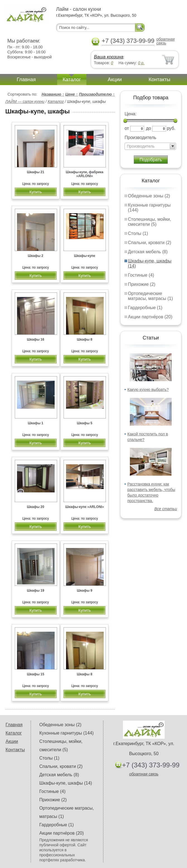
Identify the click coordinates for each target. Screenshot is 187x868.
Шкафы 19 (35, 591)
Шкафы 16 (35, 339)
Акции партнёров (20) (150, 317)
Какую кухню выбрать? (148, 390)
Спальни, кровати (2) (150, 243)
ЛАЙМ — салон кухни (25, 101)
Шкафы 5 (85, 423)
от (127, 128)
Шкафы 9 (85, 591)
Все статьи (166, 509)
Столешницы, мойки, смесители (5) (150, 222)
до (149, 128)
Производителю (97, 94)
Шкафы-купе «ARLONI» (85, 507)
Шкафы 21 (35, 172)
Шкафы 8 (85, 339)
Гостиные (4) (141, 275)
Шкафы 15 (35, 674)
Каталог (72, 80)
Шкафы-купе (84, 256)
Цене (71, 94)
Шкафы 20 (35, 507)
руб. (171, 128)
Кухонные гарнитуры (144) (66, 733)
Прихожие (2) (142, 284)
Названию (53, 94)
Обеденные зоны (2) (149, 196)
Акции (115, 80)
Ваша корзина (109, 57)
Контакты (159, 80)
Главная (26, 80)
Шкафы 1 (36, 423)
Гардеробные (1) (145, 308)
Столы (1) (138, 233)
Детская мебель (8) (148, 252)
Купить (35, 192)
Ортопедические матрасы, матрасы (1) (150, 296)
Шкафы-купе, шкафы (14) (66, 783)
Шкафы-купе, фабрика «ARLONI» (85, 174)
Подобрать (151, 160)
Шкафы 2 (36, 256)
